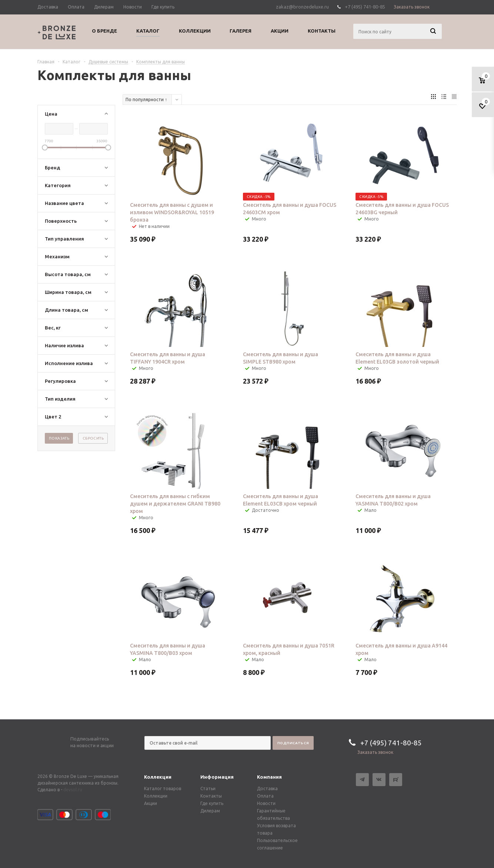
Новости (266, 803)
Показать (59, 438)
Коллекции (158, 777)
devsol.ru (73, 790)
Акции (151, 803)
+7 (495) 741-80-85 (365, 7)
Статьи (208, 789)
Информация (217, 777)
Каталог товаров (163, 789)
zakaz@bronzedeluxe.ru (302, 7)
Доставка (267, 789)
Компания (269, 777)
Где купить (212, 803)
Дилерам (210, 811)
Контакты (211, 796)
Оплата (265, 796)
